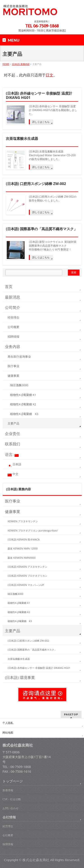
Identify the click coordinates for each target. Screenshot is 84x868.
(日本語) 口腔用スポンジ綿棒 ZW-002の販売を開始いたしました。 (53, 199)
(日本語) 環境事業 (20, 677)
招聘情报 (13, 337)
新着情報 (8, 790)
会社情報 (9, 817)
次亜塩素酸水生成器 (22, 139)
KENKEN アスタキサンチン (23, 521)
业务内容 (13, 347)
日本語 (14, 465)
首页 (9, 287)
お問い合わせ (11, 808)
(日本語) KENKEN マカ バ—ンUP (26, 585)
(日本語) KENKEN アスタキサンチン (27, 567)
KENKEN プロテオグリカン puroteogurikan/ (33, 530)
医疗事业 (13, 366)
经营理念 (13, 318)
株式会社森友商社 (36, 860)
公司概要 (13, 327)
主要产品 (13, 423)
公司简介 (13, 307)
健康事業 (13, 376)
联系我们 (13, 444)
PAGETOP (71, 714)
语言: (12, 454)
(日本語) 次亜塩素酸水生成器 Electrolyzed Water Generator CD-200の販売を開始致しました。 (52, 155)
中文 (13, 474)
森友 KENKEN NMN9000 (22, 558)
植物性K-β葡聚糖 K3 (24, 414)
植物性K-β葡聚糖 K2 (23, 404)
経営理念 (8, 826)
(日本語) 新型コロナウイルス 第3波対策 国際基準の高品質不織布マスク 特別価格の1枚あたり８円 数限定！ (53, 246)
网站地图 (8, 733)
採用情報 (8, 844)
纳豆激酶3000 (19, 385)
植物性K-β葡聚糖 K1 (23, 395)
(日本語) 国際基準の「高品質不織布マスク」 (42, 229)
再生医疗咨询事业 (19, 357)
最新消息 (13, 297)
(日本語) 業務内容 (18, 489)
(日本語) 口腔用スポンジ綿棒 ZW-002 (36, 184)
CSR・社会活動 (12, 799)
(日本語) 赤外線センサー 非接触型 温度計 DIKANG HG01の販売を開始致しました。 (53, 110)
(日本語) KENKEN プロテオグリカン (27, 576)
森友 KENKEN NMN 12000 (23, 548)
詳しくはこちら (41, 122)
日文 (50, 75)
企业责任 (13, 434)
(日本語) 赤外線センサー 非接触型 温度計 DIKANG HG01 (39, 96)
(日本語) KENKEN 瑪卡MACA (24, 539)
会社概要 (8, 835)
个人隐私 (8, 723)
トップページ (13, 781)
